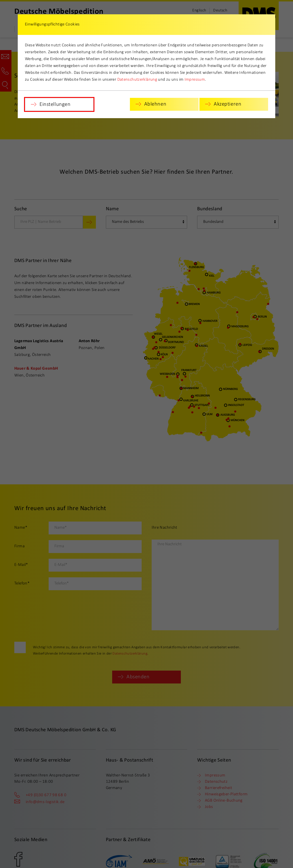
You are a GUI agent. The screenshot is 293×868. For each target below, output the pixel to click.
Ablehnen (155, 104)
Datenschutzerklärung (137, 80)
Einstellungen (55, 105)
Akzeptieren (227, 104)
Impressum (195, 80)
